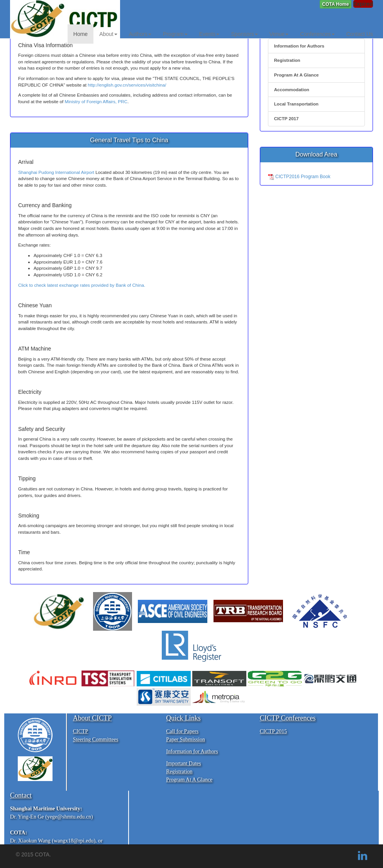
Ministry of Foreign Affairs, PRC (96, 101)
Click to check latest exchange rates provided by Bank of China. (82, 285)
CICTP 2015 (274, 731)
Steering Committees (96, 740)
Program (175, 34)
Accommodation (292, 89)
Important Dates (184, 763)
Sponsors (244, 34)
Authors (140, 34)
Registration (287, 60)
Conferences (317, 34)
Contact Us (360, 34)
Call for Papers (182, 731)
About (108, 34)
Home (80, 34)
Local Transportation (296, 104)
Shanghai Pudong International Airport (56, 172)
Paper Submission (186, 740)
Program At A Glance (297, 75)
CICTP (81, 731)
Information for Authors (299, 46)
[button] (335, 4)
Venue (279, 34)
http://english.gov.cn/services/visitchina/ (127, 85)
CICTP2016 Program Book (299, 177)
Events (209, 34)
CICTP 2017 (286, 118)
